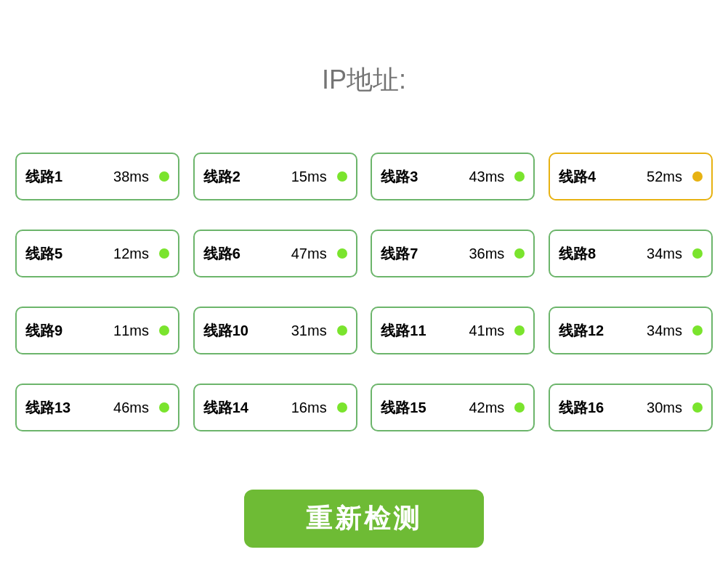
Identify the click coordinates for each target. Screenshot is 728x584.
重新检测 (364, 518)
